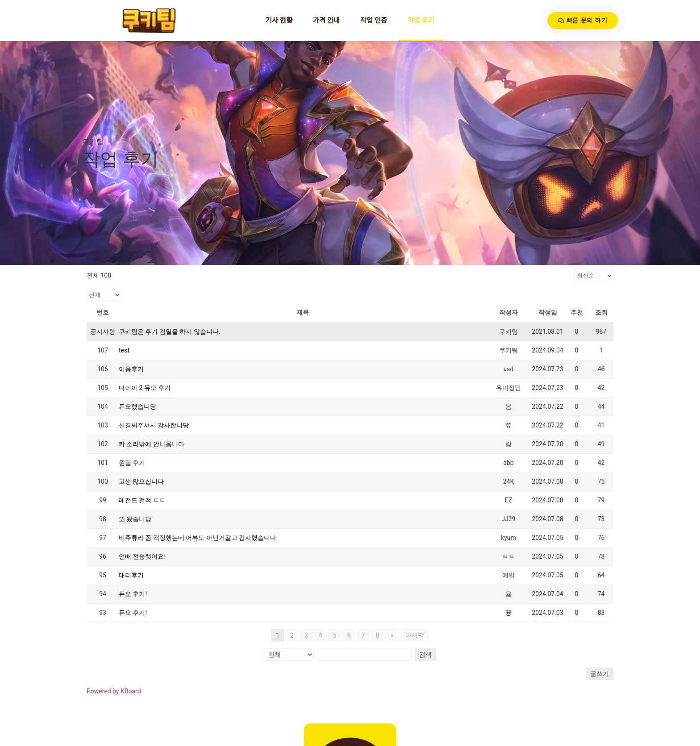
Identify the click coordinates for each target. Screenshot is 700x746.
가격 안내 (326, 20)
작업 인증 (374, 20)
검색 (424, 655)
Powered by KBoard (114, 691)
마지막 (414, 635)
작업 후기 (421, 20)
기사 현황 (279, 20)
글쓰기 (600, 674)
